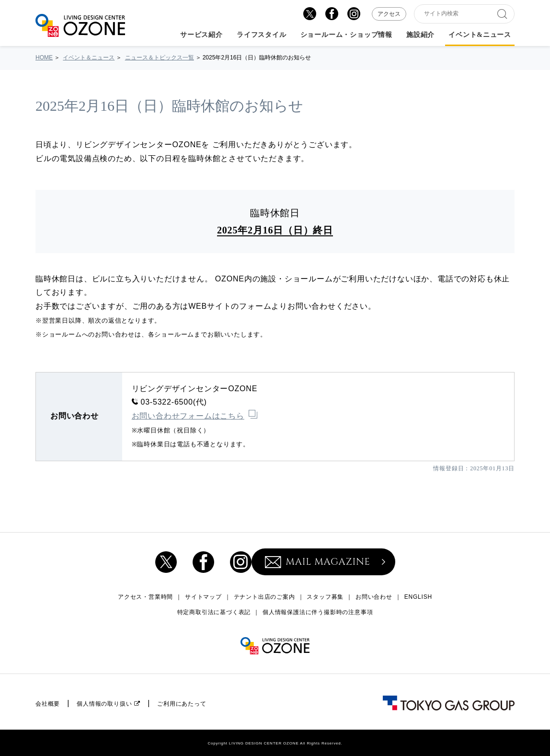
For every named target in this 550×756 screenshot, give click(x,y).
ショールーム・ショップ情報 (346, 35)
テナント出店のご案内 (264, 597)
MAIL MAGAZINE (318, 562)
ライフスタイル (262, 35)
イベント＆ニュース (89, 58)
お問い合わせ (374, 597)
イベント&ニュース (480, 35)
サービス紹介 (201, 35)
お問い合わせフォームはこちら (188, 416)
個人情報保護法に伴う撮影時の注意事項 (318, 612)
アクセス (389, 14)
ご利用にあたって (182, 704)
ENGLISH (418, 597)
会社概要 (48, 704)
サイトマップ (203, 597)
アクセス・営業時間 (145, 597)
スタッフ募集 (325, 597)
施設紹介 (420, 35)
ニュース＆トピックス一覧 (160, 58)
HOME (44, 58)
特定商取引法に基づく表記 (214, 612)
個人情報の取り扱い (104, 704)
